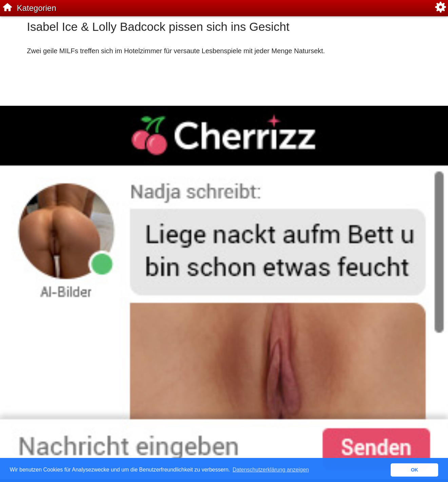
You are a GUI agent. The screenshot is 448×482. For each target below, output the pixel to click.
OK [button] (414, 470)
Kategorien (37, 8)
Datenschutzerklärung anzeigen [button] (271, 470)
